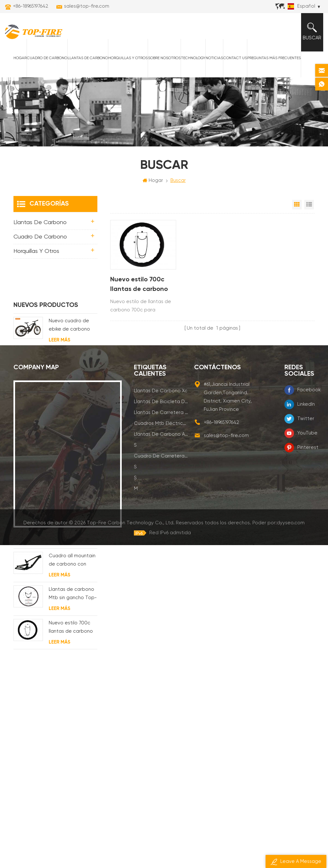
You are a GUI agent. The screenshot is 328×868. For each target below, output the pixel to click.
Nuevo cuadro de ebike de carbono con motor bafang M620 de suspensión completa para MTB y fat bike (72, 297)
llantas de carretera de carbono (161, 701)
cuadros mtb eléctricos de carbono (161, 712)
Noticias (214, 59)
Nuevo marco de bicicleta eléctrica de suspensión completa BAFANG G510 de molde (70, 331)
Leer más (59, 312)
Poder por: (279, 845)
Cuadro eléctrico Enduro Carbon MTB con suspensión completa (72, 398)
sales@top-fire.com (87, 6)
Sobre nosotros (164, 59)
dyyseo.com (291, 845)
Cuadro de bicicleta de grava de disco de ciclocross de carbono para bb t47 (72, 499)
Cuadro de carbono (47, 59)
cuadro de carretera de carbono (161, 744)
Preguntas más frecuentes (274, 59)
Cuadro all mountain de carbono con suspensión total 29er (72, 532)
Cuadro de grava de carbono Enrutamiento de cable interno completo (73, 465)
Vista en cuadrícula (297, 205)
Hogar (20, 59)
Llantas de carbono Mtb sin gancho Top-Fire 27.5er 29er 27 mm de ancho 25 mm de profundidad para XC (73, 566)
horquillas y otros (128, 59)
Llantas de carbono (87, 59)
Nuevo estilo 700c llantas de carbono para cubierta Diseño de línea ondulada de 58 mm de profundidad (142, 285)
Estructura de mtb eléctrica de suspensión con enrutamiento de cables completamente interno (70, 365)
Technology (193, 59)
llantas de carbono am (161, 723)
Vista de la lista (309, 205)
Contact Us (235, 59)
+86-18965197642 (31, 6)
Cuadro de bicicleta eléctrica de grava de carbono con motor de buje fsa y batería (72, 432)
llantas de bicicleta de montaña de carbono (161, 690)
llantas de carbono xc (161, 679)
